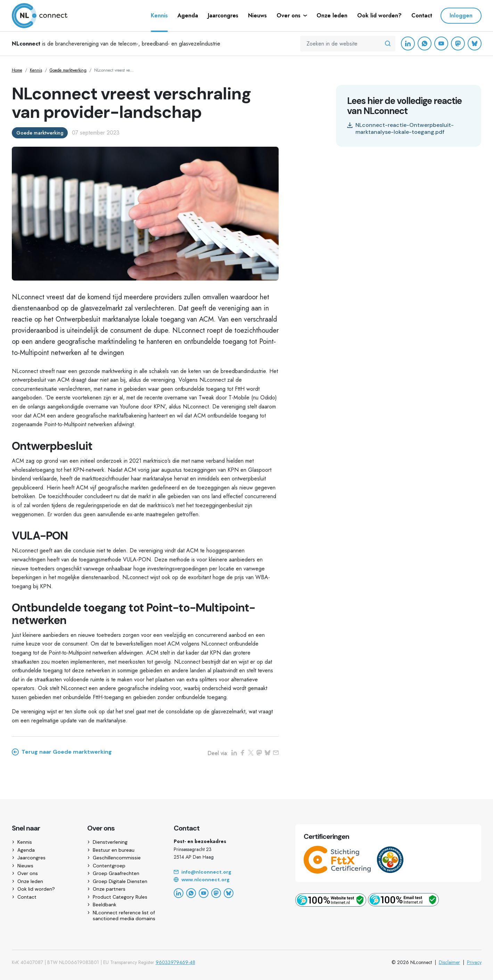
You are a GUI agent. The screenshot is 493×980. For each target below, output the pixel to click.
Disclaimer (449, 962)
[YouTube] (441, 43)
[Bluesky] (475, 43)
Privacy (474, 962)
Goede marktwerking (68, 70)
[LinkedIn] (408, 43)
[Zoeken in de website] (388, 44)
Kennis (36, 70)
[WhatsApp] (425, 43)
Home (17, 70)
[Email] (226, 872)
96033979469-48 (175, 962)
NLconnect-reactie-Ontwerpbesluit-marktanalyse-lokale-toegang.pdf (400, 129)
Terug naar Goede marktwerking (62, 752)
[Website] (226, 880)
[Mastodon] (458, 43)
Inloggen (461, 15)
